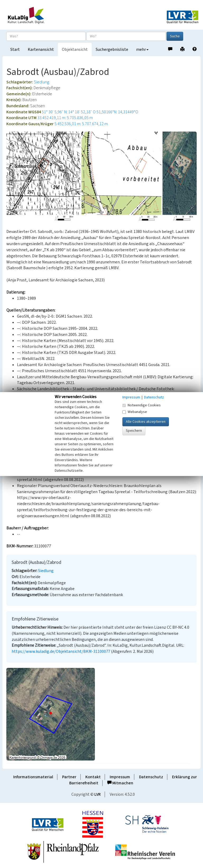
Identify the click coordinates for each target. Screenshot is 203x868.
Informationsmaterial (33, 777)
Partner (69, 777)
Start (15, 50)
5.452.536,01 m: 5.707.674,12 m (81, 124)
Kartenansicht (41, 50)
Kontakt (93, 777)
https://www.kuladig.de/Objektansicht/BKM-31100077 (61, 651)
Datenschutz (151, 777)
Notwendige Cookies (142, 405)
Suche (175, 36)
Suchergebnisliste (112, 50)
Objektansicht (75, 50)
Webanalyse (135, 412)
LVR (98, 794)
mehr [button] (142, 50)
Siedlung (41, 82)
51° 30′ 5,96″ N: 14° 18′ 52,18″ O (69, 112)
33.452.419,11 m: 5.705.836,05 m (65, 118)
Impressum (120, 777)
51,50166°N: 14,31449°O (117, 112)
